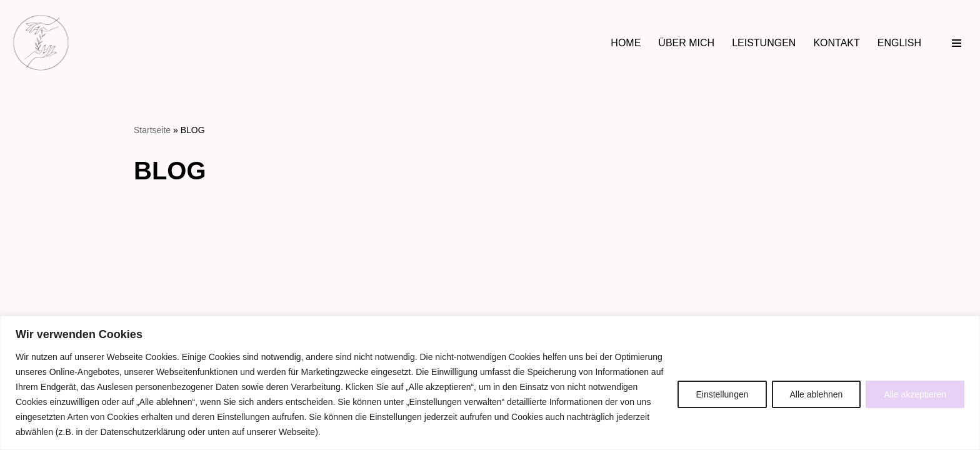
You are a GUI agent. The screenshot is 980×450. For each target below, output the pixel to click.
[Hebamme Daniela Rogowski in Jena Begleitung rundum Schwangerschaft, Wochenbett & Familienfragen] (41, 43)
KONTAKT (836, 43)
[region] (490, 383)
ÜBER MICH (686, 43)
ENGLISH (899, 43)
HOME (626, 43)
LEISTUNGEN (764, 43)
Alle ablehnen (817, 394)
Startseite (152, 130)
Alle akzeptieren (915, 394)
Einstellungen (722, 394)
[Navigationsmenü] (957, 43)
